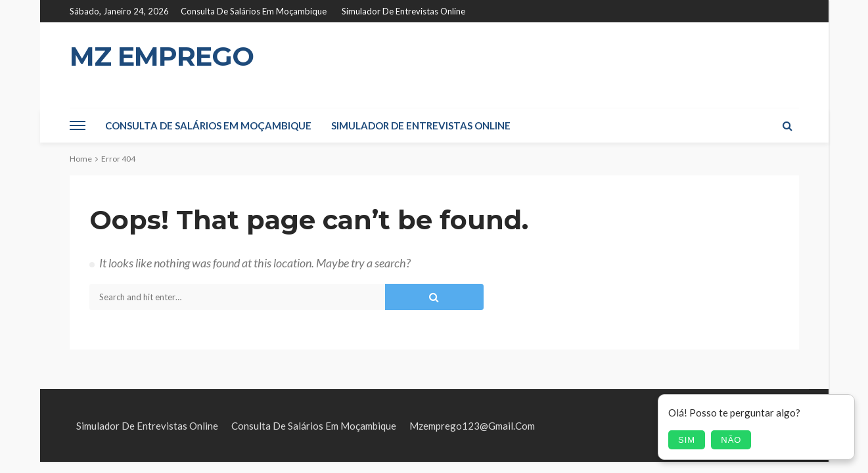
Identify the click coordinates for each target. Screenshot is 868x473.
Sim (687, 440)
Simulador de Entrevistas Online (403, 11)
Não (731, 440)
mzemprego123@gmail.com (472, 426)
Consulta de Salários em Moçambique (254, 11)
